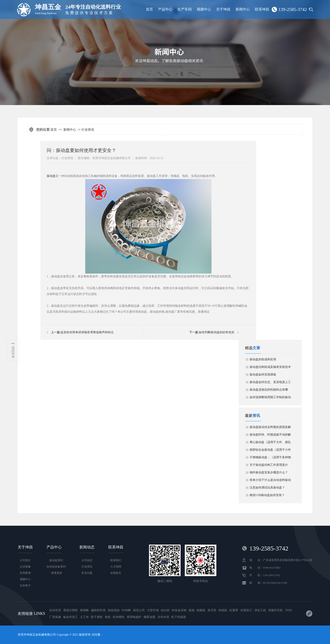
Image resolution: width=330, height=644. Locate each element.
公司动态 (87, 560)
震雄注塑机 (71, 610)
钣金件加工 (71, 617)
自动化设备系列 (56, 567)
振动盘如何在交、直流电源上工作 (270, 383)
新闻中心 (243, 9)
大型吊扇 (153, 610)
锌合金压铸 (179, 610)
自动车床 (55, 610)
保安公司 (139, 610)
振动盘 (51, 176)
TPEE (288, 610)
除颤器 (201, 610)
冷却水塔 (163, 617)
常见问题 (87, 573)
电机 (108, 617)
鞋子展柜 (97, 617)
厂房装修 (55, 617)
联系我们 (116, 560)
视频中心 (204, 9)
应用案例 (25, 573)
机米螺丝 (119, 617)
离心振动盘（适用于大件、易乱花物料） (270, 443)
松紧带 (234, 610)
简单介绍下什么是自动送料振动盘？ (270, 481)
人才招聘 (116, 567)
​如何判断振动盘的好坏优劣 (217, 332)
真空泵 (212, 610)
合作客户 (25, 585)
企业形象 (25, 567)
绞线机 (223, 610)
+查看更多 (56, 573)
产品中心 (165, 9)
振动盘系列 (56, 560)
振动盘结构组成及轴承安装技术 (270, 367)
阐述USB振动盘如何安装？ (267, 495)
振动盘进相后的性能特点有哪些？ (269, 391)
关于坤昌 (223, 9)
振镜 (192, 610)
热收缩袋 (114, 610)
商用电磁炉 (134, 617)
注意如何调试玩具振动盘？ (267, 488)
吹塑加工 (246, 610)
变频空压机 (275, 610)
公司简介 (25, 560)
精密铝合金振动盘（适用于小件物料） (270, 451)
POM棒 (126, 610)
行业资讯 (88, 130)
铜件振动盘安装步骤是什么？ (269, 472)
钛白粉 (165, 610)
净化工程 (260, 610)
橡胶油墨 (149, 617)
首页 (149, 9)
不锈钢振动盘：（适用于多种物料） (270, 458)
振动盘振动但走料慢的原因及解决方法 (270, 428)
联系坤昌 (262, 9)
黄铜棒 (84, 610)
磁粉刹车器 (98, 610)
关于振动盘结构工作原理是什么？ (269, 466)
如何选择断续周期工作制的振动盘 (270, 398)
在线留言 (116, 573)
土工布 (84, 617)
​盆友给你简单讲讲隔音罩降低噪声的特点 (87, 332)
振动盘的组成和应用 (263, 359)
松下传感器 (179, 617)
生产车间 (185, 9)
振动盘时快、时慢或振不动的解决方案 (270, 436)
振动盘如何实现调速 (263, 375)
